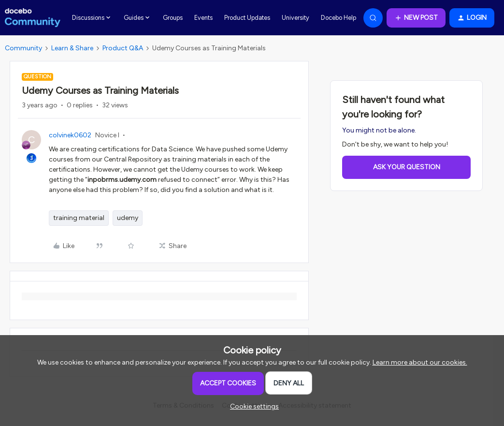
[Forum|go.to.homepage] (33, 18)
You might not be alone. (379, 130)
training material (79, 218)
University (295, 18)
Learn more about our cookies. (420, 362)
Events (203, 18)
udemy (128, 218)
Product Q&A (123, 48)
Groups (173, 18)
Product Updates (247, 18)
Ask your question (407, 167)
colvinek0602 (70, 135)
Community (23, 48)
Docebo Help (338, 18)
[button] (416, 18)
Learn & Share (72, 48)
